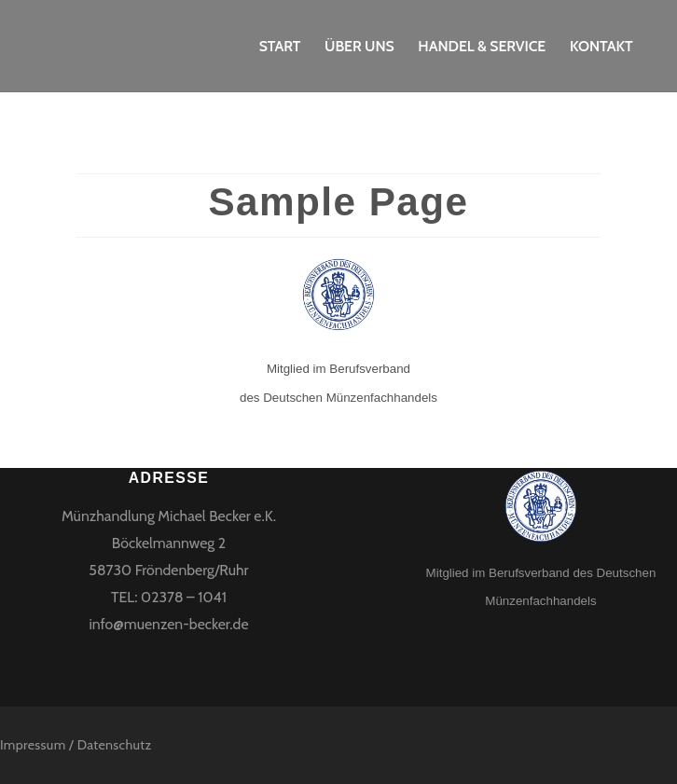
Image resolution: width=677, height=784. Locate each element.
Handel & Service (482, 46)
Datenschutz (115, 745)
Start (280, 46)
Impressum (33, 745)
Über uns (359, 46)
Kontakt (601, 46)
